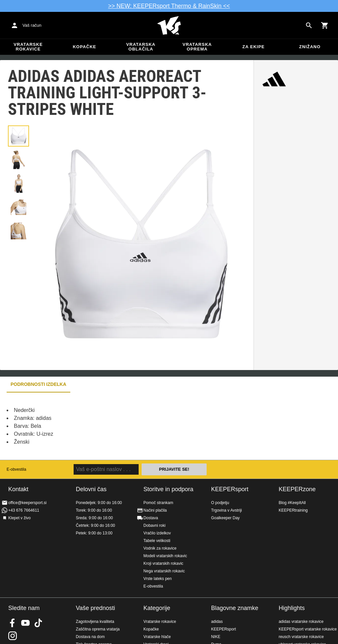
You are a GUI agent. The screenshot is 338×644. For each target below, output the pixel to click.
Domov (169, 25)
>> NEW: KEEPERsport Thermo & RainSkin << (169, 6)
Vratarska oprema (197, 47)
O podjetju (220, 503)
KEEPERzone (297, 489)
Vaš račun (32, 25)
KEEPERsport (230, 489)
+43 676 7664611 (24, 510)
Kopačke (84, 47)
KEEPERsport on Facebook (13, 623)
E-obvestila (16, 469)
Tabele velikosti (157, 541)
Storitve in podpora (169, 489)
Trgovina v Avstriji (226, 510)
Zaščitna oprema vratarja (98, 629)
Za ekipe (253, 47)
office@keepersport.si (27, 503)
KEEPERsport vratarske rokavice (308, 629)
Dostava (151, 518)
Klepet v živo (19, 518)
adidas (217, 622)
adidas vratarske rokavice (301, 622)
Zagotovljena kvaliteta (95, 622)
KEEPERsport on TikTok (38, 623)
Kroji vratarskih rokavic (164, 563)
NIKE (216, 637)
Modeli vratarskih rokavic (165, 556)
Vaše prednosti (96, 608)
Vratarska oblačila (141, 47)
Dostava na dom (90, 637)
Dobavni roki (155, 525)
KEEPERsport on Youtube (25, 623)
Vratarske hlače (157, 637)
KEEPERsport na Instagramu (13, 636)
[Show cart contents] (325, 25)
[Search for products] (309, 25)
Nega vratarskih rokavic (164, 571)
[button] (18, 136)
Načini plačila (155, 510)
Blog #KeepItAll (292, 503)
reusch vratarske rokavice (301, 637)
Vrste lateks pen (158, 579)
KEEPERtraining (293, 510)
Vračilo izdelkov (157, 533)
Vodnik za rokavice (160, 548)
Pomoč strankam (158, 503)
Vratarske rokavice (28, 47)
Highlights (292, 608)
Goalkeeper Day (225, 518)
